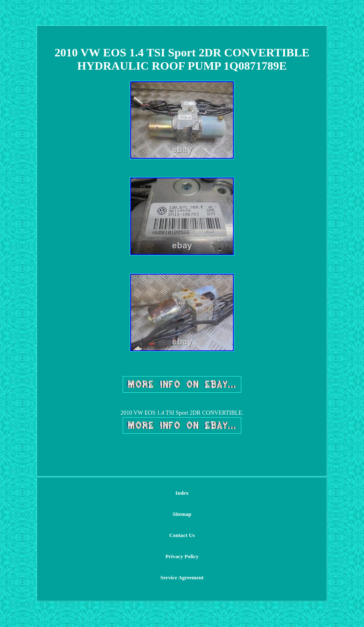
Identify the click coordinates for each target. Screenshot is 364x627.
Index (182, 493)
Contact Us (182, 535)
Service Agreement (182, 577)
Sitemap (182, 514)
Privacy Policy (182, 556)
